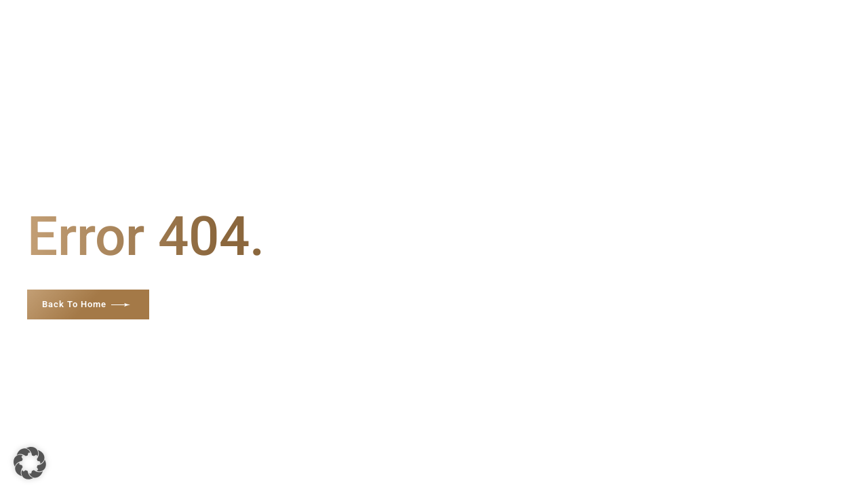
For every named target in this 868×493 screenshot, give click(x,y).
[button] (30, 463)
